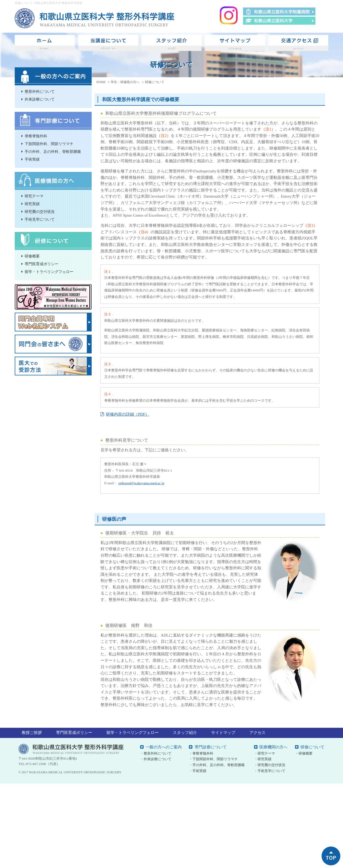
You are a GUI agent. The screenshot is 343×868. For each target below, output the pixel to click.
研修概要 (32, 256)
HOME (101, 82)
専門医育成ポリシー (42, 264)
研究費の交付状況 (40, 212)
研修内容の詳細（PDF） (128, 414)
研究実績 (32, 204)
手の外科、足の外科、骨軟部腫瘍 (53, 152)
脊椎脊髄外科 (36, 136)
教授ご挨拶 (32, 733)
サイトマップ (223, 733)
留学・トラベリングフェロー (49, 272)
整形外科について (40, 92)
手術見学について (40, 219)
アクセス (258, 733)
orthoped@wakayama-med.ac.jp (141, 483)
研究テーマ (34, 196)
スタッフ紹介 (185, 733)
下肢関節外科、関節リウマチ (49, 144)
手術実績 (32, 159)
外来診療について (40, 99)
